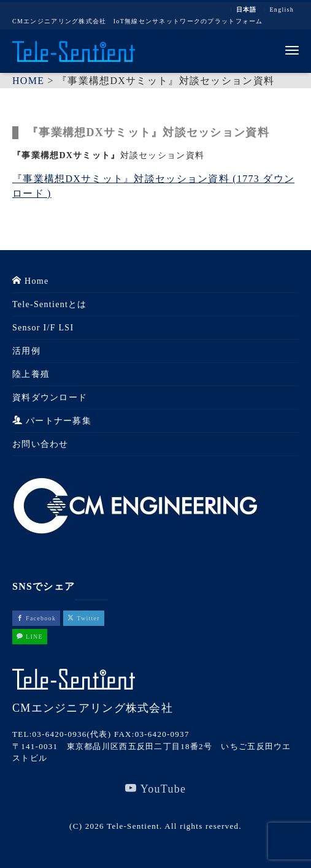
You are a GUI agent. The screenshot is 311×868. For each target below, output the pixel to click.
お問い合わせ (40, 444)
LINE (30, 637)
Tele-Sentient (133, 826)
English (282, 10)
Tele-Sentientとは (50, 304)
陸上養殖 (31, 374)
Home (30, 281)
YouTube (156, 789)
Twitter (84, 618)
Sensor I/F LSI (43, 328)
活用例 (26, 351)
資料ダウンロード (50, 398)
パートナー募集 (52, 421)
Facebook (36, 618)
